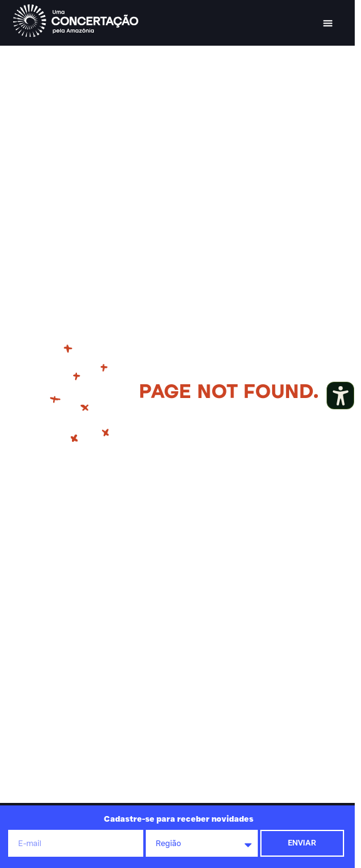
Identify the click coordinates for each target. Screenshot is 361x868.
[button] (328, 23)
